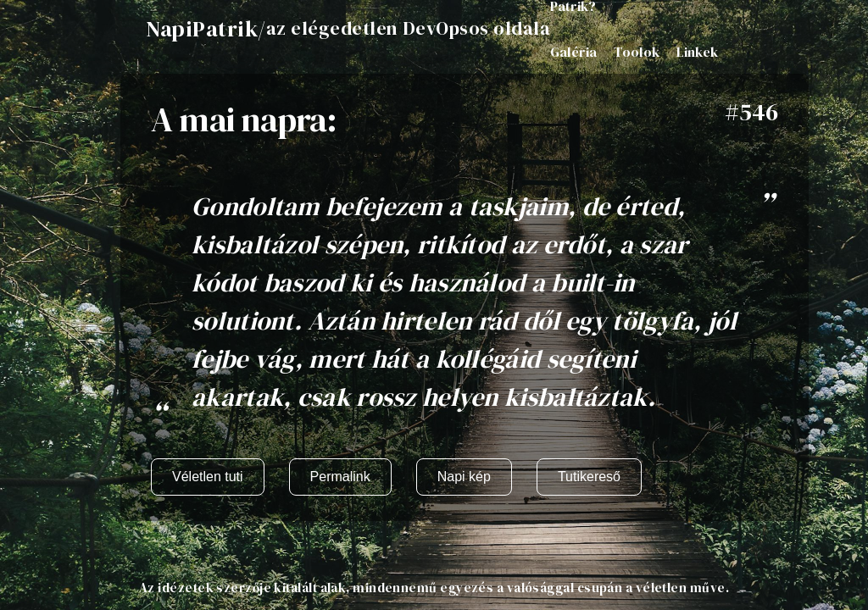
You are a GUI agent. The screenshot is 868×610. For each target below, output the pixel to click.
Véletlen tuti (208, 477)
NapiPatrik (202, 29)
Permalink (340, 477)
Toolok (637, 52)
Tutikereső (589, 477)
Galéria (573, 52)
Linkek (697, 52)
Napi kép (464, 477)
